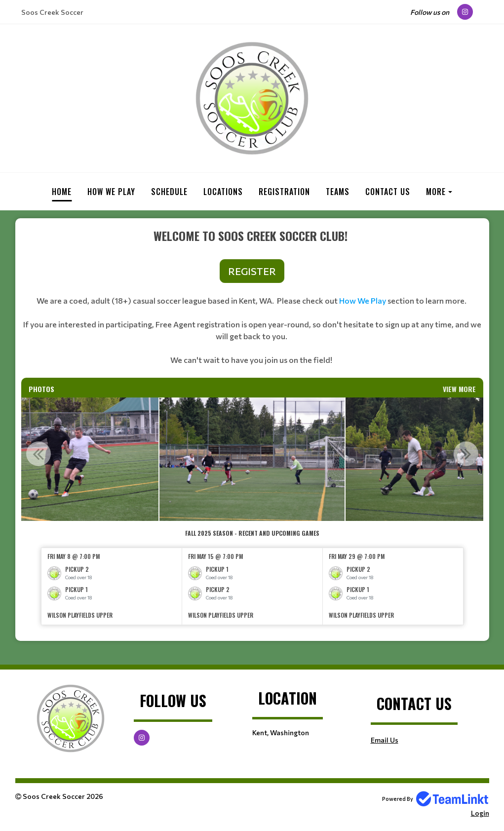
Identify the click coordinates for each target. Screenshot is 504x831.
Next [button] (466, 454)
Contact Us (388, 192)
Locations (223, 192)
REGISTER (252, 271)
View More (459, 389)
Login (480, 813)
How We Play (363, 300)
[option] (252, 459)
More (436, 192)
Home (62, 192)
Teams (338, 192)
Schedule (169, 192)
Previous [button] (39, 454)
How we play (111, 192)
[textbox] (252, 302)
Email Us (385, 740)
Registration (284, 192)
